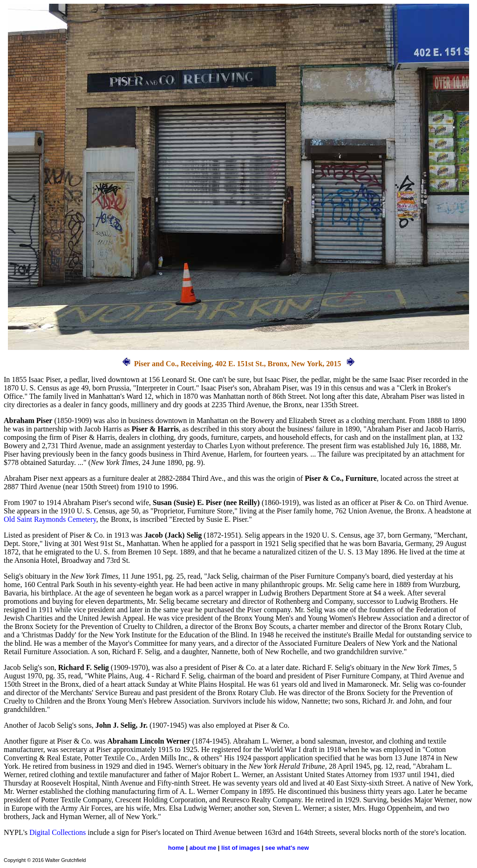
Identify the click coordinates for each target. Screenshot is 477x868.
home (176, 848)
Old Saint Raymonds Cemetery (50, 519)
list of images (241, 848)
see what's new (287, 848)
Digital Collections (58, 832)
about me (203, 848)
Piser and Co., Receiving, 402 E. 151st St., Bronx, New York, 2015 (238, 364)
